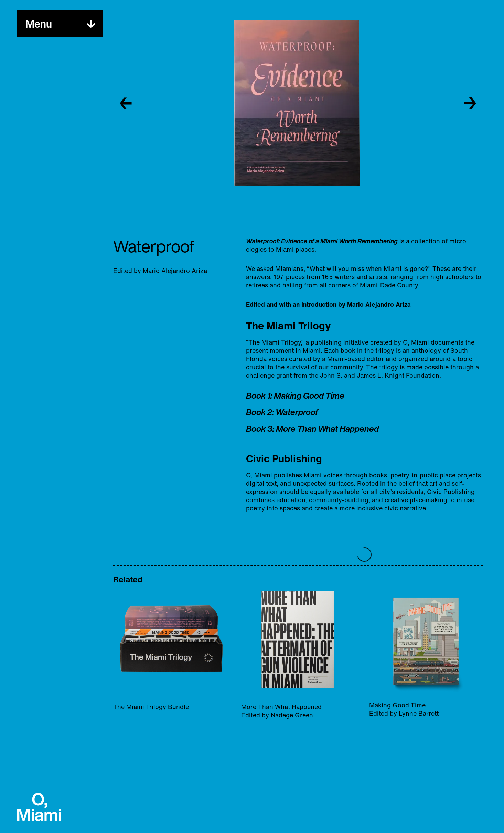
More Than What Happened (327, 429)
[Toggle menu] (39, 24)
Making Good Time (309, 396)
